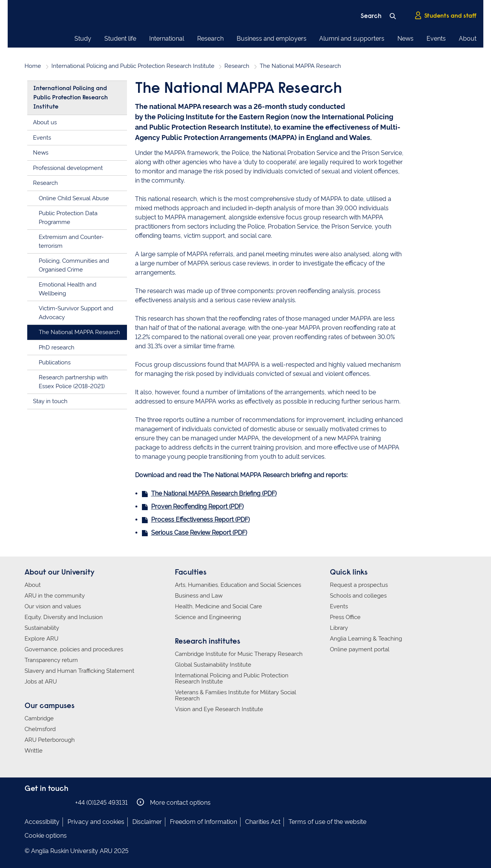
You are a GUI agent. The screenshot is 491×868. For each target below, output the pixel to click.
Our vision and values (53, 606)
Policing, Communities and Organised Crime (74, 265)
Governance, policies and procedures (74, 649)
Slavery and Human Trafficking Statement (79, 671)
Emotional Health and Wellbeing (68, 289)
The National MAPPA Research (79, 332)
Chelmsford (40, 729)
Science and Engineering (208, 617)
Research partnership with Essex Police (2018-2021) (73, 382)
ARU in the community (55, 596)
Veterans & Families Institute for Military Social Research (236, 695)
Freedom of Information (203, 822)
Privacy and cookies (96, 822)
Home (33, 66)
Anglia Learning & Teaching (366, 639)
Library (339, 628)
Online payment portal (360, 649)
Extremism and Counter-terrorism (71, 241)
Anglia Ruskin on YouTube (64, 802)
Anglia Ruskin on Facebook (30, 802)
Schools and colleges (358, 596)
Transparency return (51, 660)
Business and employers (272, 39)
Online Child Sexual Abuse (74, 198)
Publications (55, 362)
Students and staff (445, 16)
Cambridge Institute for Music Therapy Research (239, 654)
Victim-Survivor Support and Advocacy (76, 313)
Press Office (345, 617)
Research (210, 39)
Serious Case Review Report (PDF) (199, 533)
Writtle (34, 751)
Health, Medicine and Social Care (218, 606)
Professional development (68, 168)
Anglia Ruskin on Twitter (53, 802)
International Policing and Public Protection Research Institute (133, 66)
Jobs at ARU (41, 682)
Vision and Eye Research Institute (219, 709)
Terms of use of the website (327, 822)
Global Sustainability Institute (213, 665)
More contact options (174, 802)
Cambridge (39, 718)
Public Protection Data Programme (68, 218)
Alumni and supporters (352, 39)
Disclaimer (147, 822)
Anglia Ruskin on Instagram (41, 802)
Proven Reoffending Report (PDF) (197, 506)
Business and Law (199, 596)
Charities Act (263, 822)
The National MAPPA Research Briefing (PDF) (214, 493)
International (167, 39)
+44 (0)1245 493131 (101, 803)
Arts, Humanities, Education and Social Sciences (238, 585)
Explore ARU (41, 639)
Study (83, 39)
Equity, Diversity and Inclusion (64, 617)
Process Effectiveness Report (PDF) (200, 520)
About (468, 39)
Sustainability (42, 628)
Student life (120, 39)
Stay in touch (50, 401)
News (405, 39)
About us (45, 122)
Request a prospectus (359, 585)
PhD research (57, 348)
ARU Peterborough (50, 740)
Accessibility (42, 822)
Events (436, 39)
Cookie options (46, 836)
